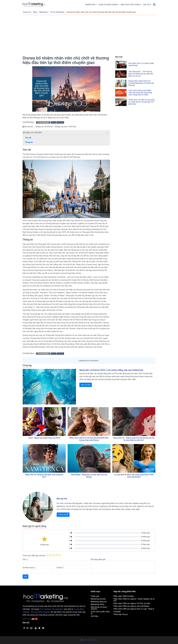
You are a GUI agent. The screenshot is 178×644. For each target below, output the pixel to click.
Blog (35, 12)
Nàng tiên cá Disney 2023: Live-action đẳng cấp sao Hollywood (111, 370)
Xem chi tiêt (86, 385)
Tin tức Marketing (57, 12)
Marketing (90, 5)
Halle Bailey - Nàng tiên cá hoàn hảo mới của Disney (89, 476)
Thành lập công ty (121, 614)
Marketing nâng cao (99, 602)
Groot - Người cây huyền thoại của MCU (44, 438)
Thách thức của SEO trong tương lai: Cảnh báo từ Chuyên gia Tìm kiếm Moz (142, 102)
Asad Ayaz (60, 122)
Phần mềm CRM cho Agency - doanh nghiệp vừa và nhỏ (134, 600)
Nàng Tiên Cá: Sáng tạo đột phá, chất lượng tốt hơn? (44, 476)
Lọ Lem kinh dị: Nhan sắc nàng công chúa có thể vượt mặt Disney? (134, 476)
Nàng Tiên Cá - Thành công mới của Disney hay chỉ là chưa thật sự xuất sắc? (134, 439)
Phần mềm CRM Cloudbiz (124, 596)
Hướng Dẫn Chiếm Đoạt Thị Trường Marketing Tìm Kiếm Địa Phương (141, 83)
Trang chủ (27, 12)
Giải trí (146, 5)
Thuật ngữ (95, 596)
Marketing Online (98, 604)
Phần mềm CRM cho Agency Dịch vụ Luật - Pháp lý (134, 609)
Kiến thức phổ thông (130, 5)
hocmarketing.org (90, 640)
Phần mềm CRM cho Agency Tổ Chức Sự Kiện (132, 603)
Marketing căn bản (98, 599)
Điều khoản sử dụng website (99, 608)
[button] (107, 133)
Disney (53, 122)
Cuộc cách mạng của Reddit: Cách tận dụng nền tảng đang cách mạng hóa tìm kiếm (140, 93)
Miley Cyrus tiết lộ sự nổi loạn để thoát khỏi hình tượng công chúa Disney (89, 439)
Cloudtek (117, 612)
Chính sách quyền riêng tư (100, 613)
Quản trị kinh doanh (108, 5)
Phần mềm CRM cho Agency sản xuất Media (131, 606)
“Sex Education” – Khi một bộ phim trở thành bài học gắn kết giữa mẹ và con (141, 74)
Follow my (63, 515)
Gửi (25, 577)
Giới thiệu (95, 616)
